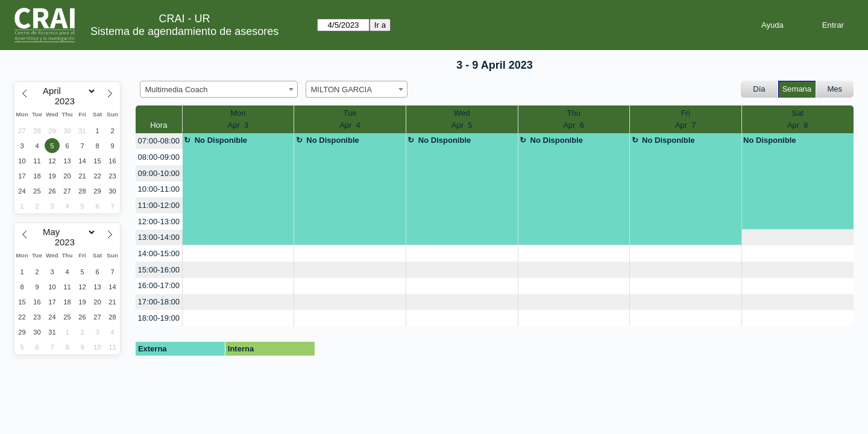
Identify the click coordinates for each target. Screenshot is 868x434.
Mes (835, 89)
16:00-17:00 (159, 285)
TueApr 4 (350, 119)
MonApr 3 (238, 119)
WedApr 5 (462, 119)
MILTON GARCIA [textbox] (341, 90)
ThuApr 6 (574, 119)
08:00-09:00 (159, 157)
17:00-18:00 (159, 302)
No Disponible (221, 140)
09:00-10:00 (159, 173)
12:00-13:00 (159, 222)
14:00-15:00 (159, 253)
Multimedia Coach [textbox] (177, 90)
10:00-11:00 (159, 189)
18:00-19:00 (159, 318)
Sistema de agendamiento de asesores (184, 31)
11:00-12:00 (159, 205)
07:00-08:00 (159, 141)
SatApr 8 (798, 119)
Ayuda (772, 25)
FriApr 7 (686, 119)
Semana (797, 89)
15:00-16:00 (159, 270)
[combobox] (219, 89)
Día (759, 89)
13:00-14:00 (159, 237)
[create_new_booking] (798, 238)
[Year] (68, 101)
